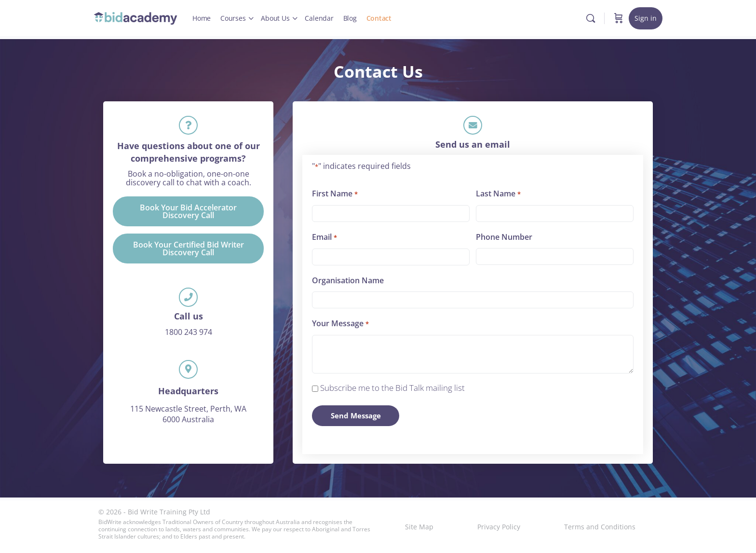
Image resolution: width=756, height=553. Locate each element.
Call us (189, 320)
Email (324, 240)
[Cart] (619, 18)
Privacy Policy (499, 527)
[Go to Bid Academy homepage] (136, 17)
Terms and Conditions (600, 527)
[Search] (591, 18)
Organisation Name (348, 283)
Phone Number (504, 239)
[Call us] (189, 301)
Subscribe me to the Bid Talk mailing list (392, 390)
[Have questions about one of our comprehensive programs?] (189, 126)
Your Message (340, 326)
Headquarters (188, 398)
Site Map (419, 527)
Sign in (646, 18)
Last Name (498, 196)
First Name (335, 196)
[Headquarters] (189, 375)
